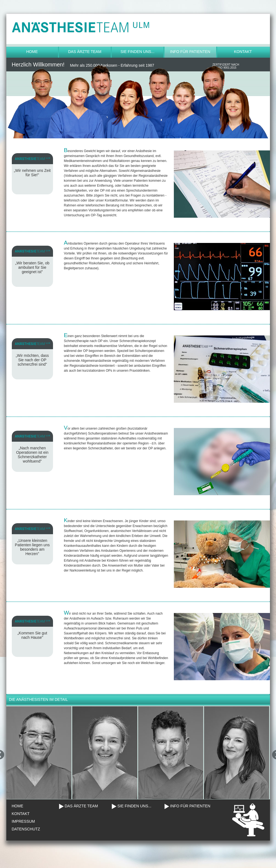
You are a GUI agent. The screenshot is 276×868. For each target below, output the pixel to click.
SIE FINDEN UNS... (135, 806)
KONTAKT (21, 814)
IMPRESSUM (23, 821)
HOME (18, 806)
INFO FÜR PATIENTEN (190, 806)
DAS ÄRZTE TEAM (81, 806)
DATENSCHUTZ (26, 829)
